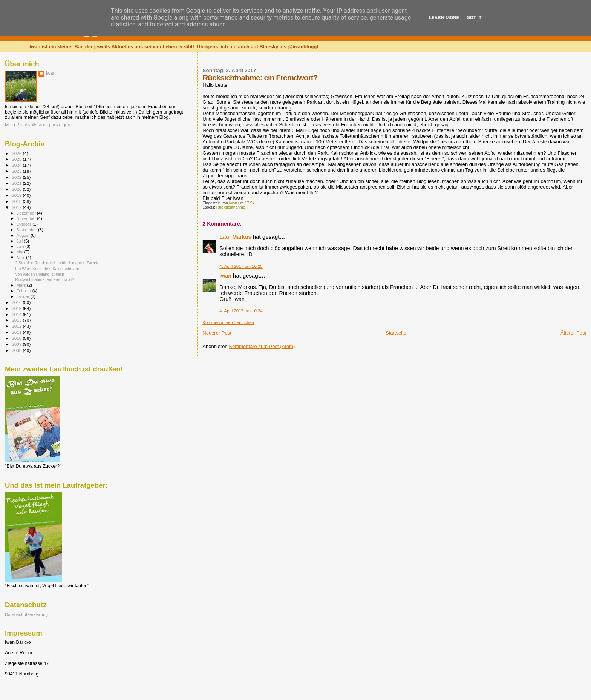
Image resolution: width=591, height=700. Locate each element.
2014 (17, 314)
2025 (17, 159)
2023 (17, 171)
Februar (24, 291)
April (21, 258)
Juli (20, 241)
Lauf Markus (235, 237)
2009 (17, 344)
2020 (17, 189)
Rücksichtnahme (231, 207)
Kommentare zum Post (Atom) (262, 346)
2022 (17, 177)
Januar (24, 296)
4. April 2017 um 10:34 (241, 311)
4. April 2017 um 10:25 (241, 266)
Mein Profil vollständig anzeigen (38, 125)
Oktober (25, 224)
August (24, 235)
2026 (17, 153)
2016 (17, 302)
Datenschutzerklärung (26, 614)
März (22, 285)
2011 (17, 332)
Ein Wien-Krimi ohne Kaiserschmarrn (48, 269)
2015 (17, 308)
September (28, 230)
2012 (17, 326)
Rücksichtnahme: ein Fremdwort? (45, 279)
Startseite (396, 333)
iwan (225, 276)
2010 (17, 338)
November (27, 218)
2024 (17, 165)
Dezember (27, 213)
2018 (17, 201)
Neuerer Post (217, 333)
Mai (21, 252)
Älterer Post (573, 333)
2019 (17, 195)
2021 (17, 183)
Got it (474, 18)
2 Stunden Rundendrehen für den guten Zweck (57, 263)
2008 (17, 350)
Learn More (444, 18)
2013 (17, 320)
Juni (21, 246)
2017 (17, 207)
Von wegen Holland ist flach (40, 274)
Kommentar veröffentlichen (228, 322)
